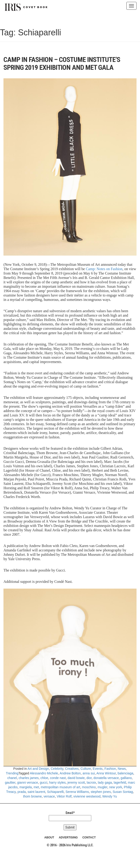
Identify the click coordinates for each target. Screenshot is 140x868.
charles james (29, 778)
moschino (89, 787)
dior (89, 778)
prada (22, 792)
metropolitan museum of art (61, 787)
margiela (26, 787)
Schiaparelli (55, 792)
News (122, 769)
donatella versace (106, 778)
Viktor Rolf (64, 796)
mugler (102, 787)
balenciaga (125, 773)
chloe (44, 778)
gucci (44, 782)
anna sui (89, 773)
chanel (12, 778)
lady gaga (105, 782)
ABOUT (49, 837)
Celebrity (57, 769)
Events (98, 769)
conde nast (58, 778)
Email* (70, 816)
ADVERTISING (68, 837)
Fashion (110, 769)
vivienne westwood (87, 796)
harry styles (58, 782)
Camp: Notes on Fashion (104, 269)
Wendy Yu (110, 796)
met (36, 787)
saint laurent (36, 792)
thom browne (32, 796)
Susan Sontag (123, 792)
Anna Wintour (106, 773)
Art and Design (38, 769)
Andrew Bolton (70, 773)
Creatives (72, 769)
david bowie (76, 778)
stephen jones (101, 792)
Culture (86, 769)
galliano (126, 778)
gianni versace (27, 782)
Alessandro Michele (44, 773)
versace (49, 796)
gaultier (10, 782)
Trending (12, 773)
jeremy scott (76, 782)
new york (116, 787)
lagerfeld (120, 782)
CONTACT (89, 837)
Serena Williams (77, 792)
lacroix (91, 782)
